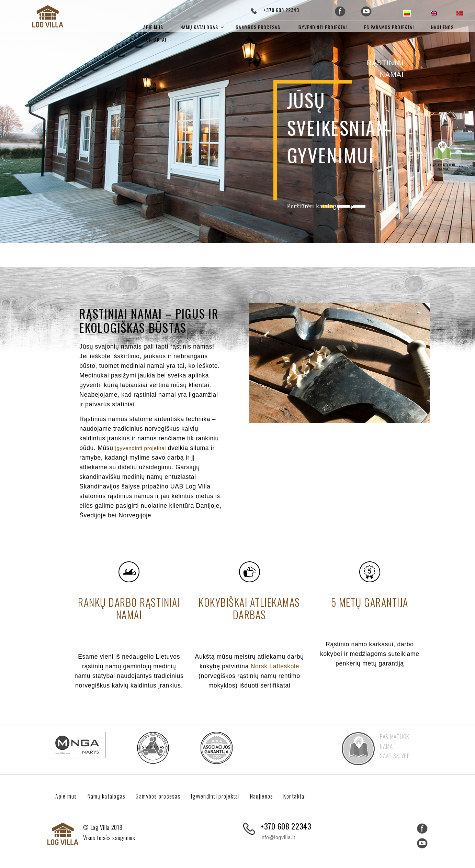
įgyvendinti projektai (144, 447)
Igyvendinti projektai (322, 27)
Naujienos (442, 27)
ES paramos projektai (389, 27)
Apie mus (153, 27)
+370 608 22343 (281, 10)
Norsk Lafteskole (275, 665)
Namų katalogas (199, 27)
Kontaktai (155, 39)
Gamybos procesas (258, 27)
